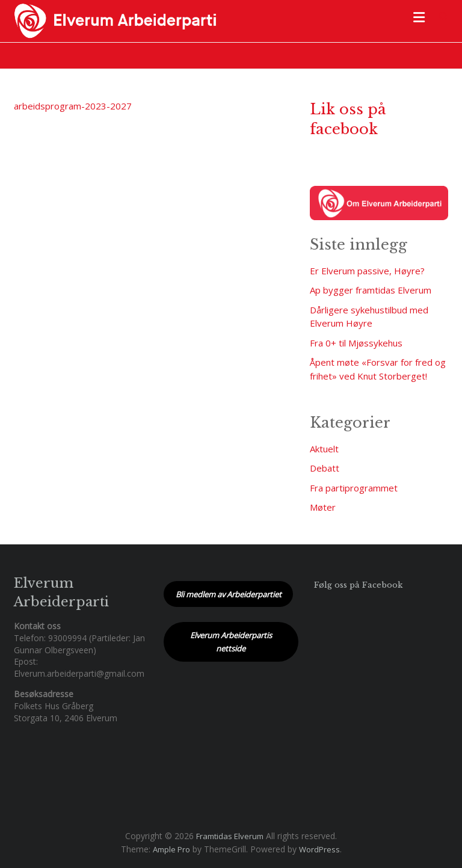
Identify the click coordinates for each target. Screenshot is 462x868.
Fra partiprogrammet (354, 488)
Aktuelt (324, 449)
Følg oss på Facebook (358, 585)
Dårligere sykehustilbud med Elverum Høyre (369, 317)
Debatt (325, 468)
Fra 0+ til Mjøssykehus (356, 343)
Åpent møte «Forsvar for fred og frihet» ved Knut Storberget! (378, 369)
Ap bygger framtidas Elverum (371, 290)
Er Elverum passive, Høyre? (367, 271)
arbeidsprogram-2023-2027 (73, 106)
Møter (323, 507)
